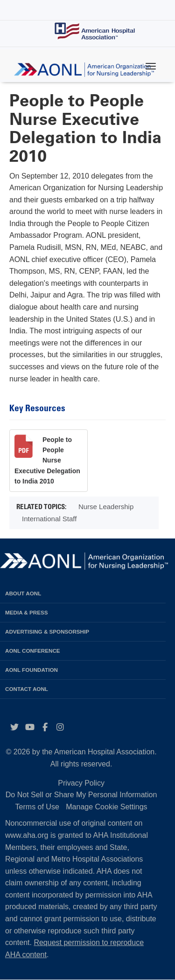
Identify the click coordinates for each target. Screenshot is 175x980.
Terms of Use (37, 807)
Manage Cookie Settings (106, 807)
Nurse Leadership (106, 507)
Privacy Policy (81, 783)
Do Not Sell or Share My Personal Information (81, 795)
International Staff (49, 519)
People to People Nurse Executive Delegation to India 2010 (47, 461)
